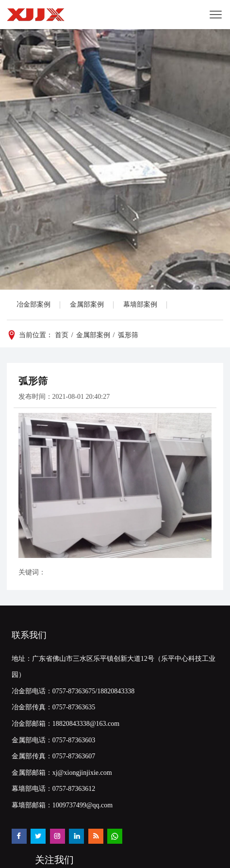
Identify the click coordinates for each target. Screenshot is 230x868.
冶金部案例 (33, 304)
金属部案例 (87, 304)
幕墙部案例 (140, 304)
